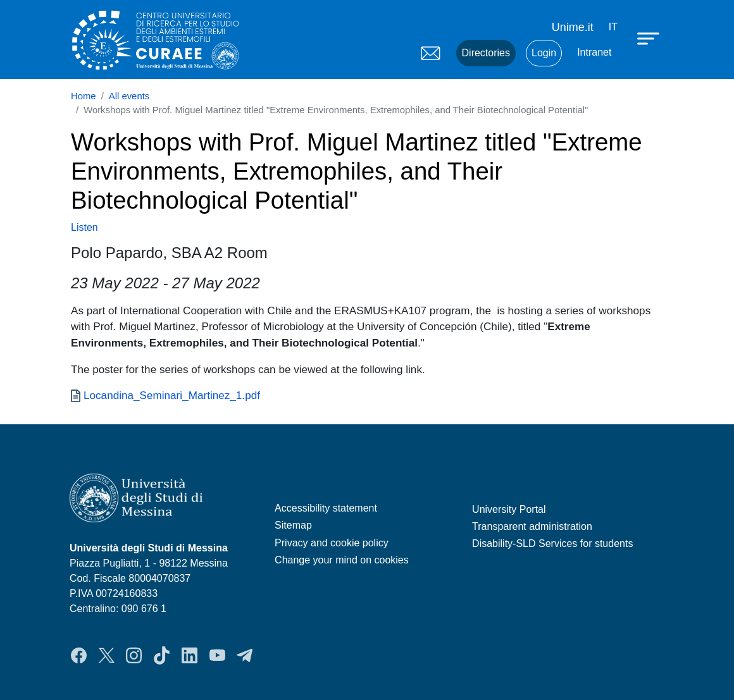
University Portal (509, 509)
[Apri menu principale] (650, 38)
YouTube (217, 655)
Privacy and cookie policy (332, 543)
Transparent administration (532, 526)
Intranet (594, 52)
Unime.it (573, 27)
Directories (486, 53)
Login (544, 53)
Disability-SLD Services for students (552, 543)
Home (84, 96)
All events (129, 96)
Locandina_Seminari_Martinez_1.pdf (172, 395)
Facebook (79, 655)
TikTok (162, 655)
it (613, 27)
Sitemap (293, 525)
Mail (431, 53)
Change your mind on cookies (342, 560)
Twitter (107, 655)
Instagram (134, 655)
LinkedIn (190, 655)
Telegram (245, 655)
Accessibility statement (326, 508)
